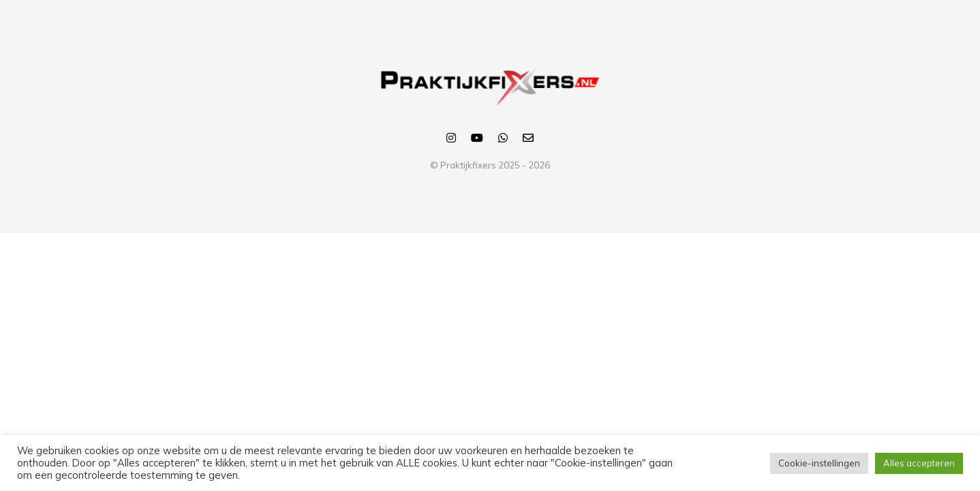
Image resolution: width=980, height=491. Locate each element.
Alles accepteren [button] (919, 463)
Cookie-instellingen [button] (819, 463)
